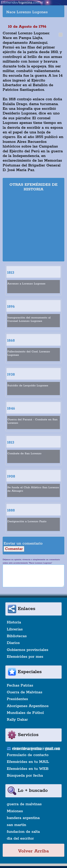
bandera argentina (23, 818)
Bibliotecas (17, 636)
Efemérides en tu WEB (28, 769)
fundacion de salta (23, 832)
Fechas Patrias (20, 685)
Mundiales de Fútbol (25, 713)
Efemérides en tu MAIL (28, 762)
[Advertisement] (33, 227)
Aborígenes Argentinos (28, 706)
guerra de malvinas (24, 804)
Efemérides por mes (25, 657)
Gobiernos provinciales (28, 650)
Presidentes (17, 699)
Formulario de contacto (28, 755)
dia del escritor (20, 839)
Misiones (15, 811)
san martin (17, 825)
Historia (14, 622)
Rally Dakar (17, 720)
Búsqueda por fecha (25, 776)
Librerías (15, 629)
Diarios (13, 643)
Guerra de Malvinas (25, 692)
